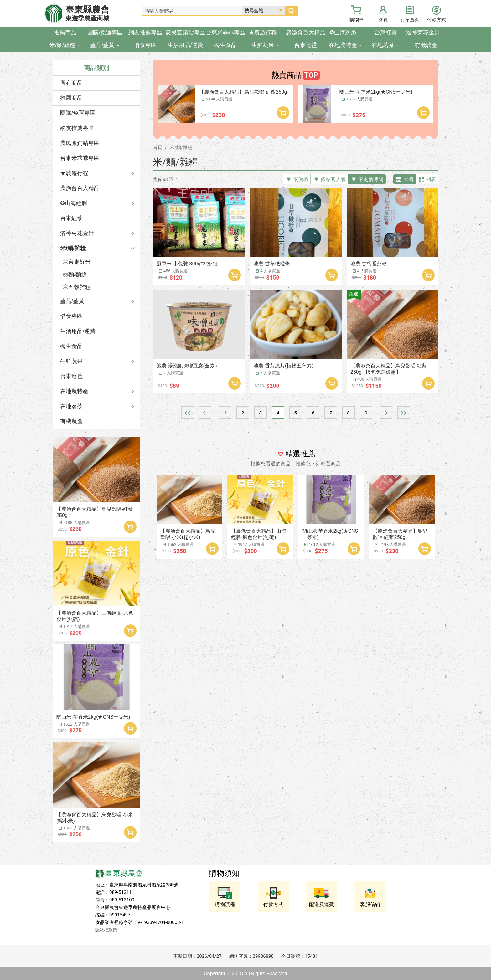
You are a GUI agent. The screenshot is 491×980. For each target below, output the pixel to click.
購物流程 (225, 904)
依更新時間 (371, 179)
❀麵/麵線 (75, 275)
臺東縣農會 (87, 13)
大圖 (408, 179)
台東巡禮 (71, 376)
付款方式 (437, 20)
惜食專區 (71, 316)
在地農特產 (74, 391)
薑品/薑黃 (72, 301)
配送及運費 (322, 904)
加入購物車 (130, 527)
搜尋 (291, 11)
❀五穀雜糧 (77, 287)
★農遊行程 (74, 173)
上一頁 (205, 413)
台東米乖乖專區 (80, 158)
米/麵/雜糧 (73, 248)
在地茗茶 (71, 406)
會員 (383, 20)
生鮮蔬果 (71, 361)
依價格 (301, 179)
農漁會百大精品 (80, 188)
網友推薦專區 (77, 128)
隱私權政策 (106, 930)
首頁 (158, 147)
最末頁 (404, 413)
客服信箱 (370, 904)
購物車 (357, 20)
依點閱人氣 (333, 179)
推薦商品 (71, 98)
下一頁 (386, 413)
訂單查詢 (410, 20)
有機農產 (71, 421)
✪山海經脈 (74, 203)
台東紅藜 (71, 218)
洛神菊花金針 (77, 233)
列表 (431, 179)
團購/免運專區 (78, 113)
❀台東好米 (77, 262)
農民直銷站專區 (80, 143)
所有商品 (71, 83)
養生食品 (71, 346)
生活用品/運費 (78, 331)
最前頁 (188, 413)
